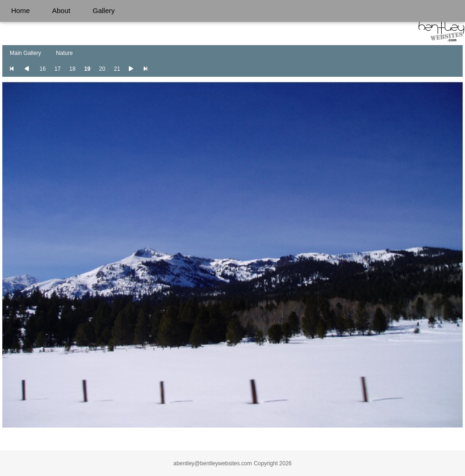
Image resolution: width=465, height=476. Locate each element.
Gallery (104, 10)
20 (102, 69)
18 (72, 69)
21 (117, 69)
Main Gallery (25, 53)
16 (43, 69)
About (61, 10)
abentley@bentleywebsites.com (213, 463)
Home (20, 10)
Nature (64, 53)
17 (57, 69)
